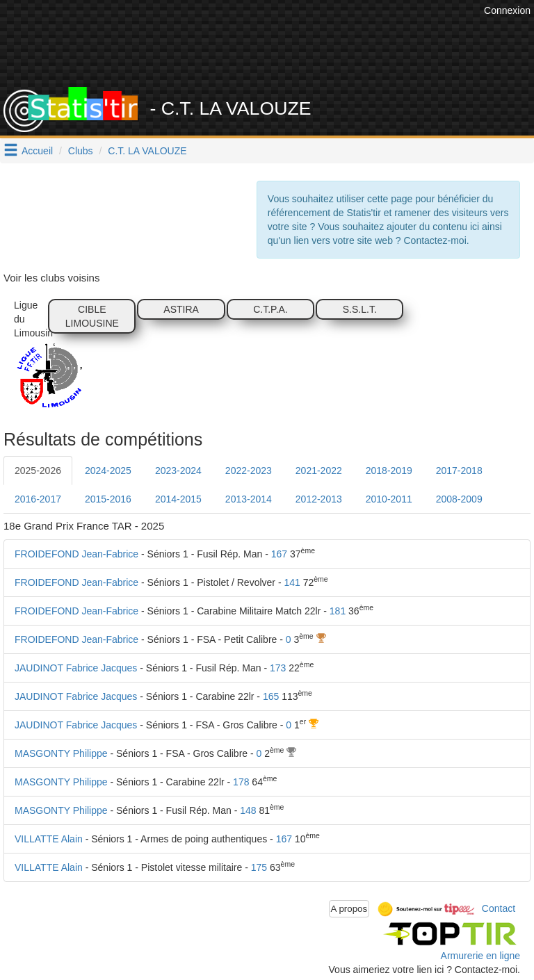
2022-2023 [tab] (249, 471)
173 (278, 668)
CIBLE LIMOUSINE (92, 316)
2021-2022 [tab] (319, 471)
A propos (349, 909)
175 (259, 867)
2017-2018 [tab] (459, 471)
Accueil (37, 151)
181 (338, 611)
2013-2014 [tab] (249, 499)
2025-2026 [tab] (38, 471)
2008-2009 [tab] (459, 499)
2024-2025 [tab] (108, 471)
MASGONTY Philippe (61, 753)
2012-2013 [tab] (319, 499)
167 (279, 554)
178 (241, 782)
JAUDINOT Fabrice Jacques (76, 668)
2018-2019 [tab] (389, 471)
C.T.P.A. (270, 309)
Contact (499, 908)
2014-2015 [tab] (178, 499)
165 (271, 696)
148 (248, 810)
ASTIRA (181, 309)
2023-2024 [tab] (178, 471)
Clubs (81, 151)
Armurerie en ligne (480, 956)
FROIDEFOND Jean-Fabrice (76, 554)
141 (292, 582)
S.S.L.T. (360, 309)
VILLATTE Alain (49, 839)
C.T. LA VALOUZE (147, 151)
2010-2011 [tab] (389, 499)
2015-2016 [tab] (108, 499)
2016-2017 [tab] (38, 499)
